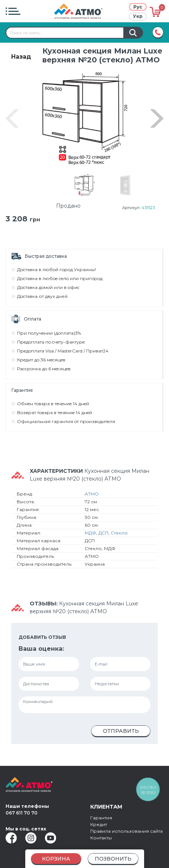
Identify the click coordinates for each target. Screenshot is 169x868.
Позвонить (113, 859)
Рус (138, 7)
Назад (21, 57)
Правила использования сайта (126, 831)
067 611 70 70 (22, 813)
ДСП (103, 534)
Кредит (99, 824)
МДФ (90, 534)
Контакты (101, 838)
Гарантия (101, 818)
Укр (138, 16)
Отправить (121, 732)
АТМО (92, 495)
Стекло (119, 534)
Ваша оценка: (41, 650)
